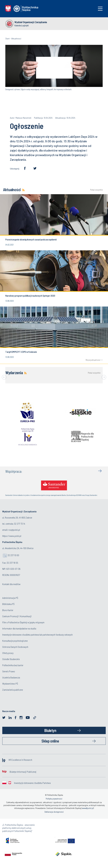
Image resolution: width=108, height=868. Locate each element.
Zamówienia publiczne (13, 690)
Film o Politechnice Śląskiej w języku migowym (23, 622)
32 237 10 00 (13, 555)
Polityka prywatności (54, 799)
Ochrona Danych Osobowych (15, 647)
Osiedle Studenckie (11, 659)
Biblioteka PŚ (8, 604)
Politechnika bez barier (13, 665)
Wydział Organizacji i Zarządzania (31, 22)
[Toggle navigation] (100, 9)
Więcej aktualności (93, 360)
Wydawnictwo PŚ (10, 684)
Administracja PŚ (10, 598)
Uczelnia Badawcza (11, 677)
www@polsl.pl (88, 808)
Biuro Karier (8, 610)
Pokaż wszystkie (96, 190)
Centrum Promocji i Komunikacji (17, 616)
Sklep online (50, 741)
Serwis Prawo (9, 671)
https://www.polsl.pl (12, 536)
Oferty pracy (8, 653)
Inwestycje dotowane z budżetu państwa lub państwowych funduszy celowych (38, 635)
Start (7, 38)
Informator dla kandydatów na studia (19, 628)
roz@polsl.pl (14, 530)
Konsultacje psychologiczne (15, 641)
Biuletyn (50, 730)
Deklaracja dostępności (54, 812)
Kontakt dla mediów (11, 584)
